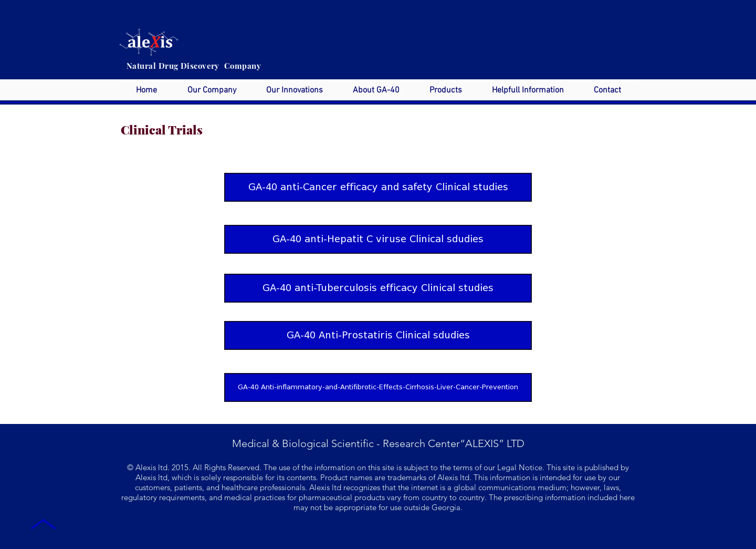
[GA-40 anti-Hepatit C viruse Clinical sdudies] (378, 239)
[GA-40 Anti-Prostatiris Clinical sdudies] (378, 335)
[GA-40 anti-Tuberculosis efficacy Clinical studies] (378, 288)
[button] (212, 91)
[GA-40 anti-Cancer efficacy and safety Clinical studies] (378, 187)
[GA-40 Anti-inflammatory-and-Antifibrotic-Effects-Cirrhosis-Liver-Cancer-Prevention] (378, 387)
